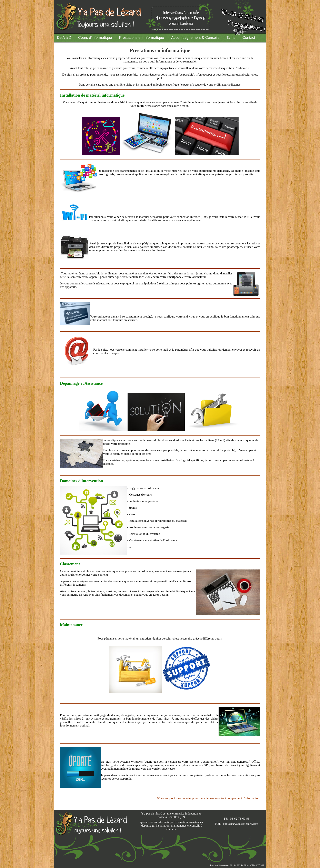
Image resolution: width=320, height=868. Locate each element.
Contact (249, 38)
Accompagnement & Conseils (195, 38)
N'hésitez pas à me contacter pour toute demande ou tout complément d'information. (208, 798)
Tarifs (231, 38)
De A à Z (64, 38)
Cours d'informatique (95, 38)
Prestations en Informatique (142, 38)
